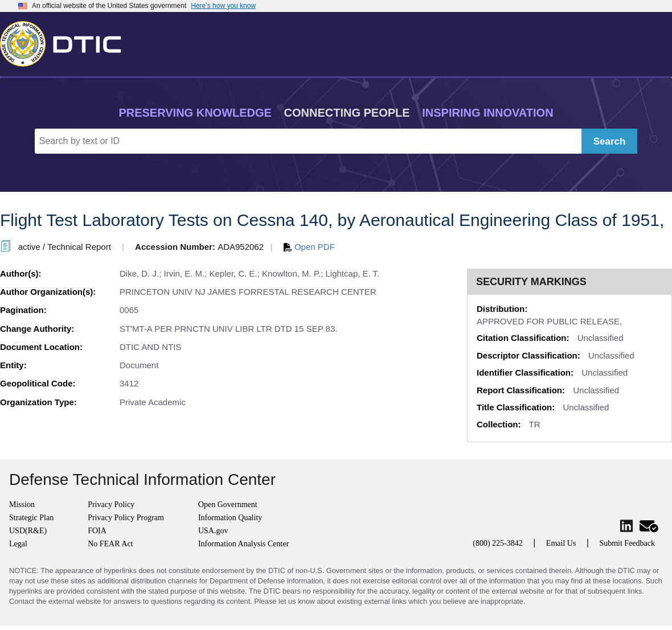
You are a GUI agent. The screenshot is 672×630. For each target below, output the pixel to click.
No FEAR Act (110, 544)
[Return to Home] (65, 42)
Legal (18, 544)
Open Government (228, 505)
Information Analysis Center (243, 544)
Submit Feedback (627, 543)
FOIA (97, 531)
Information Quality (230, 518)
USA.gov (213, 531)
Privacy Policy (111, 505)
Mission (22, 505)
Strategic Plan (31, 518)
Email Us (561, 543)
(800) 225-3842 (498, 543)
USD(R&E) (28, 531)
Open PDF (309, 247)
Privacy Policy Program (126, 518)
